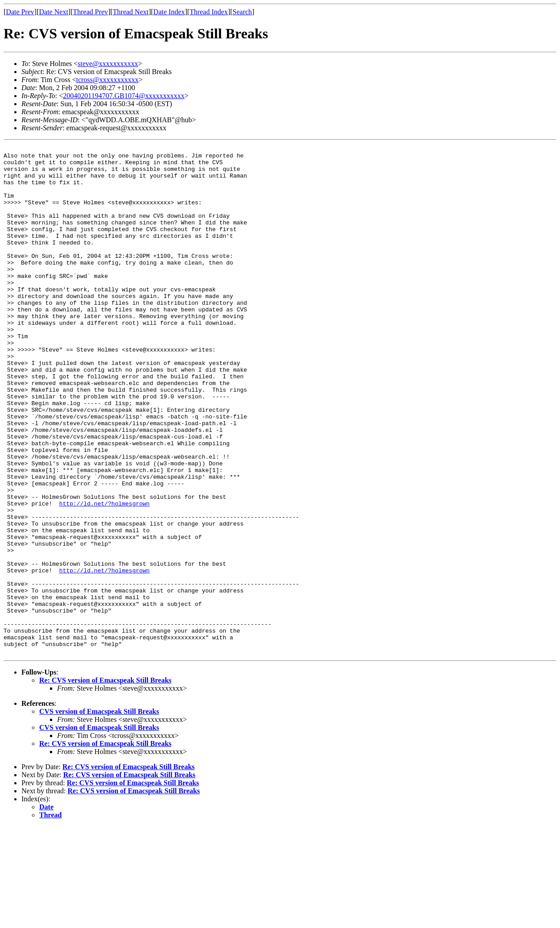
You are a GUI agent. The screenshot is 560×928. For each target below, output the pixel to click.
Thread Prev (90, 12)
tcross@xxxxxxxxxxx (107, 80)
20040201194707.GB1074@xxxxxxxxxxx (124, 96)
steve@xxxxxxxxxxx (108, 64)
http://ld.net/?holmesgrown (105, 576)
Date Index (169, 12)
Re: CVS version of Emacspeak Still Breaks (105, 782)
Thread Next (131, 12)
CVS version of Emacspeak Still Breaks (99, 813)
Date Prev (20, 12)
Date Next (54, 12)
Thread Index (209, 12)
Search (243, 12)
